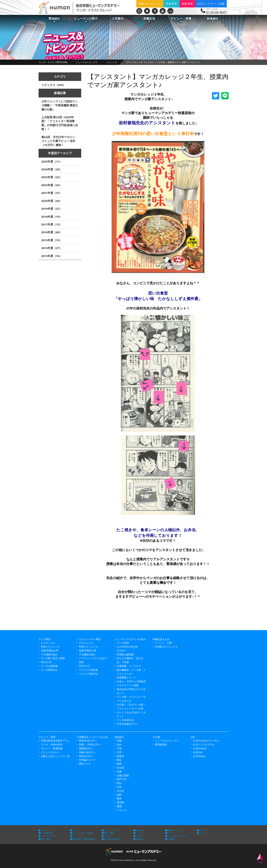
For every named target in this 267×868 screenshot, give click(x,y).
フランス (122, 810)
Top (260, 859)
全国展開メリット (126, 677)
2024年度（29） (52, 169)
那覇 (119, 806)
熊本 (119, 798)
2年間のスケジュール (166, 647)
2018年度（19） (52, 217)
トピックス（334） (53, 85)
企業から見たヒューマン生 (55, 756)
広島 (119, 787)
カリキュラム (48, 643)
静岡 (119, 764)
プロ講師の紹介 (49, 654)
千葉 (119, 748)
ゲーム (74, 830)
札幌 (119, 741)
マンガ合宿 (123, 643)
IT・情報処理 (45, 833)
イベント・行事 (163, 643)
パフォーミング (47, 830)
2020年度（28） (52, 201)
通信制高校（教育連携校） (83, 839)
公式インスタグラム (204, 744)
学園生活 (149, 19)
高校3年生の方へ (88, 741)
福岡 (119, 795)
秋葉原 (120, 756)
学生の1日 (46, 662)
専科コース (85, 764)
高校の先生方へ (87, 752)
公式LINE (198, 752)
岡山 (119, 783)
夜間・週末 (44, 839)
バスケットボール (48, 836)
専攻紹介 (54, 19)
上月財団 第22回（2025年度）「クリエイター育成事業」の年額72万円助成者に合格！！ (60, 123)
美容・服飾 (108, 833)
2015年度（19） (52, 240)
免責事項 (138, 839)
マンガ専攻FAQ (49, 670)
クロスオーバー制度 (128, 685)
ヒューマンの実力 (86, 19)
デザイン (170, 833)
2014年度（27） (52, 248)
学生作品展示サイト (128, 724)
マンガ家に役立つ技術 (53, 658)
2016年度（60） (52, 232)
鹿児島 (120, 802)
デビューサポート (50, 752)
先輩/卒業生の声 (50, 651)
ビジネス (138, 836)
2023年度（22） (52, 177)
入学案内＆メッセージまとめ (92, 737)
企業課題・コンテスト (129, 666)
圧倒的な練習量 (125, 654)
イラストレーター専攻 (89, 639)
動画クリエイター (174, 830)
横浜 (119, 760)
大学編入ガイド (87, 760)
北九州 (120, 791)
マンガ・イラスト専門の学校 (53, 62)
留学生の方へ (86, 756)
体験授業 (187, 4)
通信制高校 (161, 744)
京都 (119, 772)
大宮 (119, 752)
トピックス (112, 62)
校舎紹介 (213, 19)
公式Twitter (199, 756)
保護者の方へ (86, 748)
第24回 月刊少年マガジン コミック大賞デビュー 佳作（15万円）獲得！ (60, 141)
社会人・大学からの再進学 (131, 681)
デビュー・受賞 (181, 19)
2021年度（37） (52, 193)
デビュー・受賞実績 (52, 748)
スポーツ (202, 830)
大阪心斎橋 (123, 775)
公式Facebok (200, 748)
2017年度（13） (52, 224)
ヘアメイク (139, 833)
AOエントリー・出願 (211, 4)
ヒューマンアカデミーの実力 (130, 639)
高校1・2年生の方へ (90, 744)
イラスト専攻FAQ (88, 674)
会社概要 (170, 839)
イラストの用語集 (88, 670)
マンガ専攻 (45, 639)
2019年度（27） (52, 209)
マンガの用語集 (49, 666)
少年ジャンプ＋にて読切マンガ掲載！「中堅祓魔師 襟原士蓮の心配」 (60, 105)
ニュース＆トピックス (87, 62)
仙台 (119, 744)
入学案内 (118, 19)
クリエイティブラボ (175, 836)
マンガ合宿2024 (126, 720)
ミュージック (204, 833)
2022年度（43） (52, 185)
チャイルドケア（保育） (82, 833)
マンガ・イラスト (111, 830)
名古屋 (120, 768)
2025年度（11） (52, 161)
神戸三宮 (122, 779)
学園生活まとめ (161, 639)
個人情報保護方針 (111, 839)
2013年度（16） (52, 256)
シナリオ (107, 836)
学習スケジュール (50, 647)
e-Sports (138, 830)
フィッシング (77, 836)
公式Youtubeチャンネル (206, 741)
